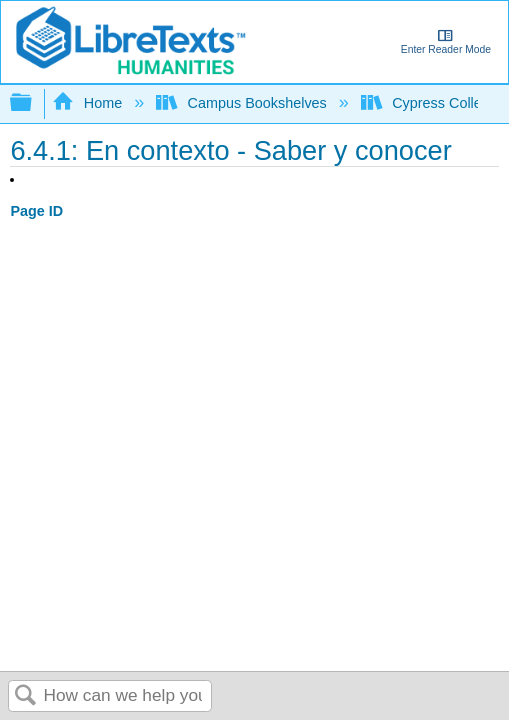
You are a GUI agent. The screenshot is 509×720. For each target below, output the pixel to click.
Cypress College (431, 103)
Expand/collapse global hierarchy (34, 103)
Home (89, 103)
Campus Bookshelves (243, 103)
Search (26, 696)
